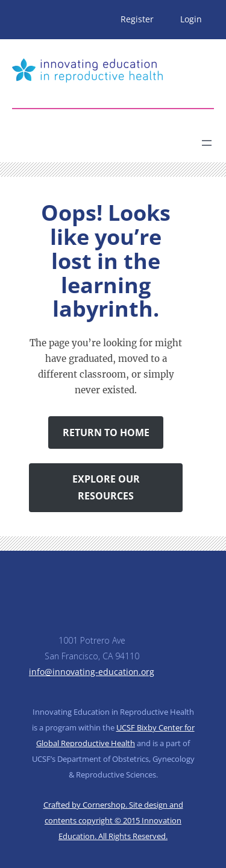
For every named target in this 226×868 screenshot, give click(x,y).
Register (137, 19)
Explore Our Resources (106, 487)
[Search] (118, 138)
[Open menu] (207, 143)
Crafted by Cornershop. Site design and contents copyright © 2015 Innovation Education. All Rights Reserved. (113, 820)
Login (191, 19)
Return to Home (106, 432)
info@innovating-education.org (92, 672)
